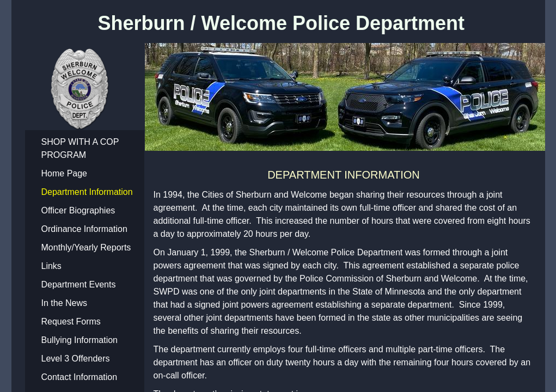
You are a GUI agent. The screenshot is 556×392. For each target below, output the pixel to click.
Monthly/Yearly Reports (86, 247)
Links (51, 266)
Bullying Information (80, 340)
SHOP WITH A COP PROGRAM (80, 148)
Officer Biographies (78, 210)
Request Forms (71, 321)
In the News (64, 303)
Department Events (79, 284)
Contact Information (80, 377)
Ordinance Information (84, 229)
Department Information (87, 192)
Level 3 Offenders (76, 359)
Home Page (65, 173)
